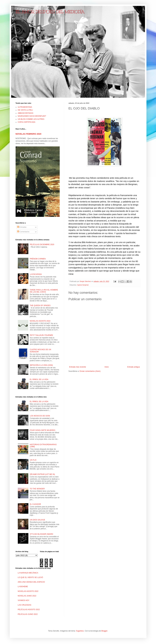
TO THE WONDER (37, 489)
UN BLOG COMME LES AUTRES (31, 119)
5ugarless (80, 631)
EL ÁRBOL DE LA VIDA (39, 379)
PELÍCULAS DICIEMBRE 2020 (42, 245)
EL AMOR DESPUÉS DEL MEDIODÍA (50, 12)
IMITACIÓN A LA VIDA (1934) (41, 365)
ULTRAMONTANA (25, 107)
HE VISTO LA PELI (25, 110)
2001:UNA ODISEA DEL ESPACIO (31, 582)
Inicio (107, 367)
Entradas (22, 227)
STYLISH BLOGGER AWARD (41, 534)
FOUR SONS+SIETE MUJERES (42, 430)
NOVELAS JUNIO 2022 (27, 596)
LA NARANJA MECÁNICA (28, 573)
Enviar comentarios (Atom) (90, 371)
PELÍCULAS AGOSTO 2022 (29, 610)
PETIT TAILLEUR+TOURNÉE (41, 335)
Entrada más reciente (78, 367)
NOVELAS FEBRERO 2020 (28, 134)
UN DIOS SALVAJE (37, 520)
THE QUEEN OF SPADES (40, 306)
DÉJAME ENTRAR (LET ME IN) (42, 474)
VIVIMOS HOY (24, 600)
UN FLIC (33, 460)
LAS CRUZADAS (25, 605)
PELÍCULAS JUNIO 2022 (28, 614)
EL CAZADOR (35, 504)
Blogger (104, 631)
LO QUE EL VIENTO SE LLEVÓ (30, 577)
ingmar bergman (83, 285)
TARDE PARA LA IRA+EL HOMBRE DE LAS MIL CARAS (44, 291)
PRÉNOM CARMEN (38, 259)
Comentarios (23, 232)
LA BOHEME (23, 587)
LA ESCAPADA (36, 274)
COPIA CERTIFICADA (27, 122)
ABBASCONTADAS (26, 113)
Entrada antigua (134, 367)
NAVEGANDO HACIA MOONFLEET (32, 116)
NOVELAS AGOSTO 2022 (40, 321)
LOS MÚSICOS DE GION (40, 416)
